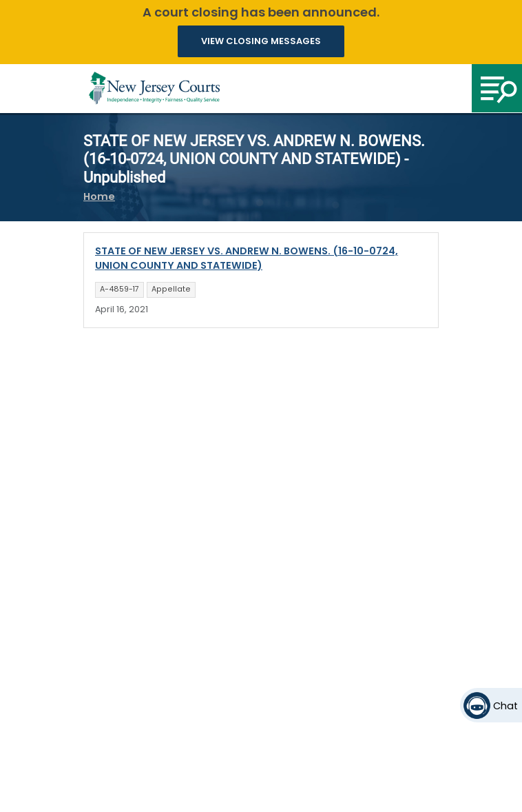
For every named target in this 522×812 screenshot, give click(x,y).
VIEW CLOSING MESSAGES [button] (261, 41)
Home (99, 196)
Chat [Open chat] (505, 706)
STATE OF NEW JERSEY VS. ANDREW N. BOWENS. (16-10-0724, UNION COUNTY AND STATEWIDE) (247, 258)
